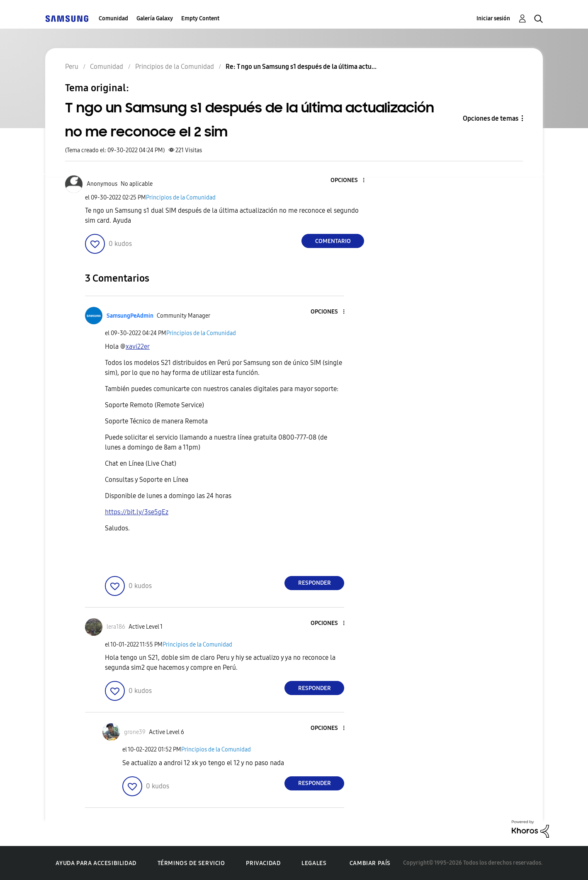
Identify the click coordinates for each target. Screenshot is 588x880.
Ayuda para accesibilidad (96, 863)
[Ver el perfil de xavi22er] (138, 346)
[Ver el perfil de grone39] (135, 732)
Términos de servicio (191, 863)
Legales (314, 863)
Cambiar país (370, 863)
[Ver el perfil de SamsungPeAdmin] (130, 316)
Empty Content (200, 18)
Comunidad (113, 18)
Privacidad (263, 863)
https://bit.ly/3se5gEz (137, 512)
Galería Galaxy (155, 18)
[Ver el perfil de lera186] (116, 627)
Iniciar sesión (493, 18)
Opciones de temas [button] (491, 118)
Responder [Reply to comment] (315, 583)
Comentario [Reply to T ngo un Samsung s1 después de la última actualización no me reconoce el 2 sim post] (333, 241)
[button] (350, 181)
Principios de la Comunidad (181, 198)
